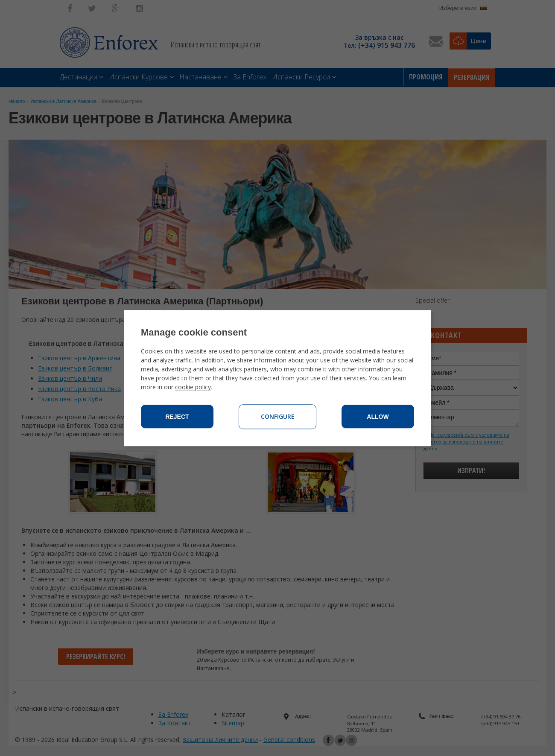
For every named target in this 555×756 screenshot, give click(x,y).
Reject (177, 417)
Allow (378, 417)
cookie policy (193, 387)
